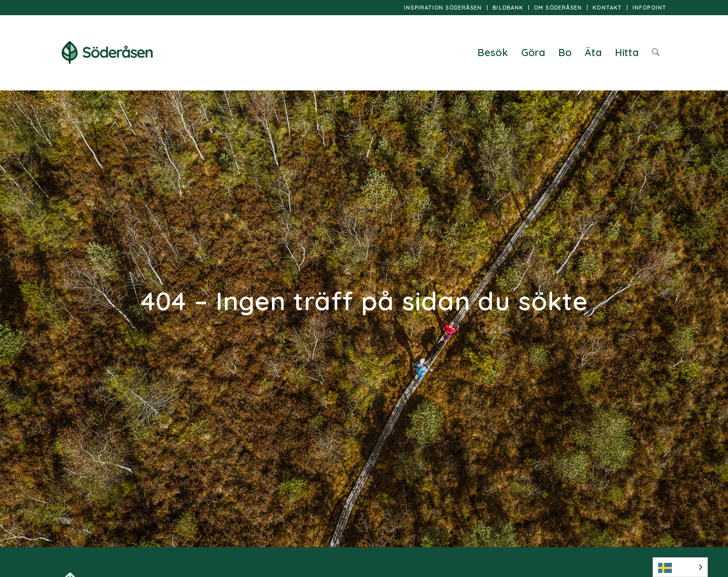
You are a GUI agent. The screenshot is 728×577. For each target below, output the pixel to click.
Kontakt (607, 8)
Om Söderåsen (558, 8)
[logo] (107, 53)
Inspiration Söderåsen (443, 8)
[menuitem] (443, 8)
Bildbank (508, 8)
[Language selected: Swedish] (680, 567)
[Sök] (656, 53)
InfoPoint (649, 8)
